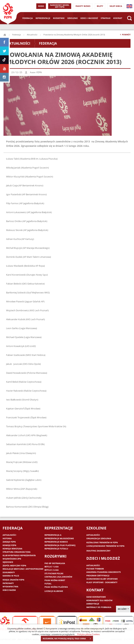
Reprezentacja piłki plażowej (60, 545)
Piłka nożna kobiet (55, 580)
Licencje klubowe (54, 591)
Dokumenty (9, 572)
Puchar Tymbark (95, 569)
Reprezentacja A (53, 535)
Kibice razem (9, 590)
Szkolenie (72, 18)
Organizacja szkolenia (99, 538)
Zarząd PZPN (9, 542)
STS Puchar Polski (54, 573)
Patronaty (8, 583)
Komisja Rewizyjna (12, 549)
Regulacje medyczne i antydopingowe (23, 569)
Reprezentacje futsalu (56, 549)
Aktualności (32, 35)
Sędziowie (8, 562)
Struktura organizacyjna (17, 552)
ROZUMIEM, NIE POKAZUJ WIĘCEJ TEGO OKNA (68, 639)
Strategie (106, 18)
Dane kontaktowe (96, 597)
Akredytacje (93, 604)
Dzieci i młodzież (89, 18)
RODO (41, 6)
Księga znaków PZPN (13, 580)
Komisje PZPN (9, 545)
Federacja (28, 18)
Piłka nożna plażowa (56, 587)
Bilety (100, 6)
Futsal (48, 584)
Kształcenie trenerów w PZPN (102, 542)
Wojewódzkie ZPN (12, 559)
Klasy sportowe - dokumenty (102, 582)
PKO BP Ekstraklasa (55, 563)
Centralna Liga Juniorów (58, 577)
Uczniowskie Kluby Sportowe (102, 579)
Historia (7, 538)
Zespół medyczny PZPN (14, 566)
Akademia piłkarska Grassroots (104, 572)
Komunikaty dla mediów (99, 600)
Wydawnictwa (10, 587)
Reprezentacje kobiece (56, 542)
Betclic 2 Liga (52, 570)
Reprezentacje (43, 18)
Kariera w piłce (11, 576)
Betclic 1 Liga (52, 567)
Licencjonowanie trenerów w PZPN (105, 546)
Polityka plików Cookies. (89, 634)
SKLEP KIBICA (116, 6)
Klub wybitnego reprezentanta (19, 555)
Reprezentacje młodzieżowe (59, 538)
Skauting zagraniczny (98, 551)
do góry (123, 609)
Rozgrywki (59, 18)
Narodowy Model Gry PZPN (60, 6)
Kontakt (118, 18)
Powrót (125, 35)
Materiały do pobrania (99, 607)
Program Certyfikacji (98, 576)
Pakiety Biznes (83, 6)
